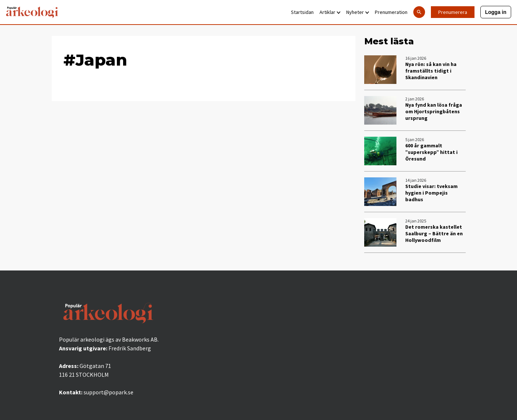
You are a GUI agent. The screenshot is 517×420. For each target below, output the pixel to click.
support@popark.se (108, 392)
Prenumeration (391, 12)
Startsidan (302, 12)
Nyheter (358, 12)
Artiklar (330, 12)
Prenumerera (453, 12)
